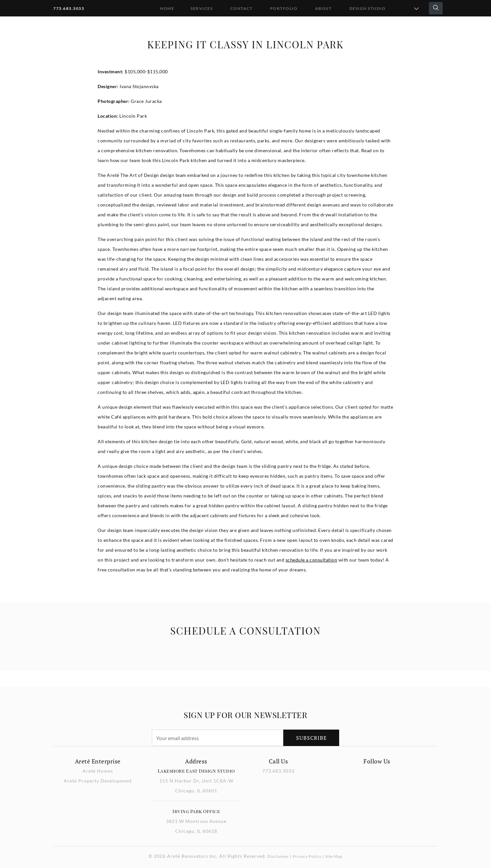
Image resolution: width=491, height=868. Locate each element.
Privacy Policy (307, 856)
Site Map (334, 856)
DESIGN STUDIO (368, 8)
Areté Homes (98, 771)
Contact (242, 8)
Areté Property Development (98, 781)
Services (202, 8)
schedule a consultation (312, 560)
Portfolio (284, 8)
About (324, 8)
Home (167, 8)
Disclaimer (278, 856)
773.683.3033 (69, 8)
